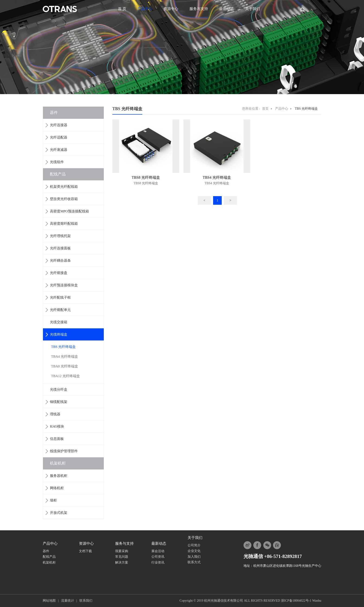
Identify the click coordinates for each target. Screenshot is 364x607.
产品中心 (145, 9)
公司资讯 (158, 557)
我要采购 (122, 551)
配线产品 (58, 174)
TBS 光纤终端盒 (63, 347)
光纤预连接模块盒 (64, 285)
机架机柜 (58, 463)
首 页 (122, 9)
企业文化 (194, 551)
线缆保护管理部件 (64, 451)
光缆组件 (57, 162)
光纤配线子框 (60, 297)
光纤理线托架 (60, 236)
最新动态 (227, 9)
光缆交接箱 (59, 322)
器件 (54, 113)
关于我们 (253, 9)
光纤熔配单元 (60, 310)
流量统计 (68, 601)
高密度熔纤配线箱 (64, 224)
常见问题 (122, 557)
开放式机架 (59, 513)
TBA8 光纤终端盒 (65, 366)
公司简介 (194, 545)
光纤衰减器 (59, 150)
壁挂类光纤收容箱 (64, 199)
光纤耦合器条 (60, 261)
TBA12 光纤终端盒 (65, 376)
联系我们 (86, 601)
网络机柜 (57, 488)
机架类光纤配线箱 (64, 187)
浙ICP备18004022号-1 (296, 601)
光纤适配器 (59, 137)
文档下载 (85, 551)
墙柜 (53, 500)
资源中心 (171, 9)
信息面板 (57, 439)
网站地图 (49, 601)
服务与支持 (199, 9)
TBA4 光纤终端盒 (65, 356)
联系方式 (194, 562)
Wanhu (317, 601)
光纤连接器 (59, 125)
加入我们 (194, 557)
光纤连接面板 (60, 248)
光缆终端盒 (59, 334)
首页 (265, 109)
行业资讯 (158, 562)
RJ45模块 (57, 426)
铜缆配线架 (59, 402)
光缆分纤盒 (59, 389)
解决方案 (122, 562)
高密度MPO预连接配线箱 (69, 211)
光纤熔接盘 (59, 273)
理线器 (55, 414)
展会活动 (158, 551)
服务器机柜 (59, 476)
